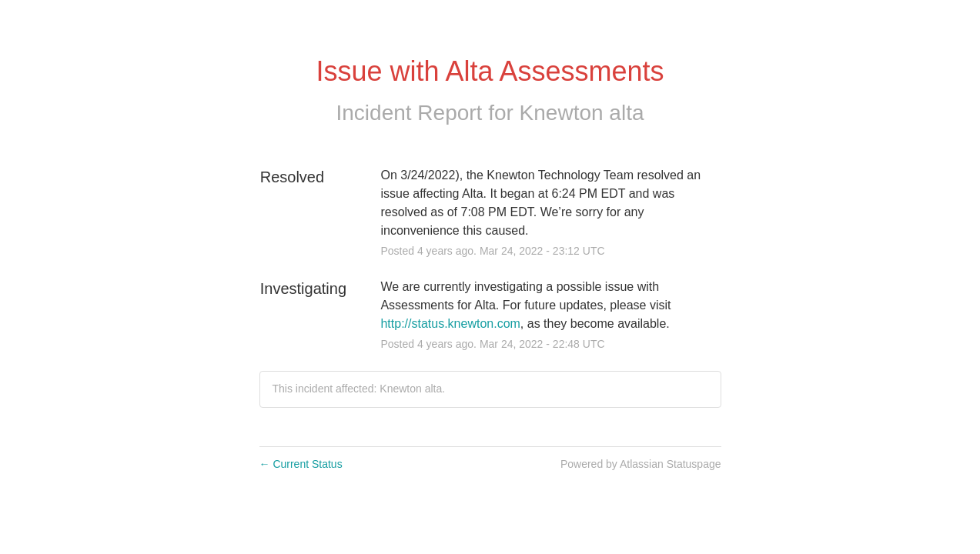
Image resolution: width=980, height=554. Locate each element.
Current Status (301, 464)
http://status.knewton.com (450, 324)
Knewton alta (582, 113)
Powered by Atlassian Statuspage (641, 464)
